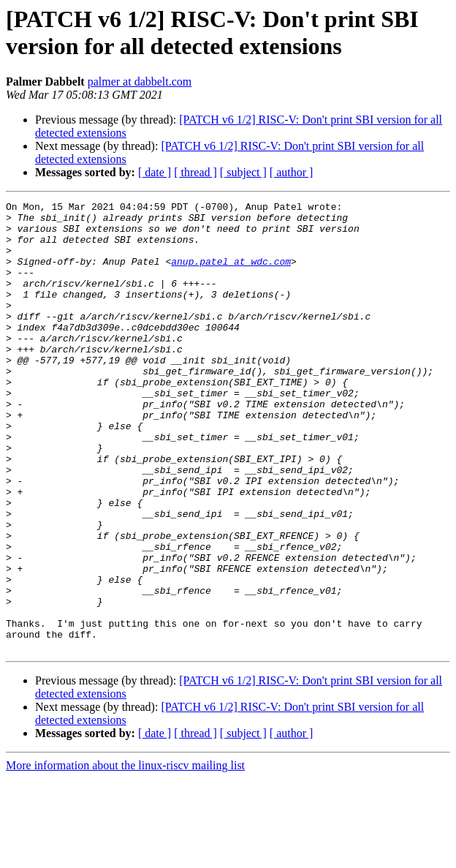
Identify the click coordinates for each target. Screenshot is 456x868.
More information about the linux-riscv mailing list (125, 855)
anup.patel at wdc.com (231, 274)
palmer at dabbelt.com (140, 82)
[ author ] (292, 172)
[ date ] (155, 172)
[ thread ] (195, 172)
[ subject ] (243, 172)
